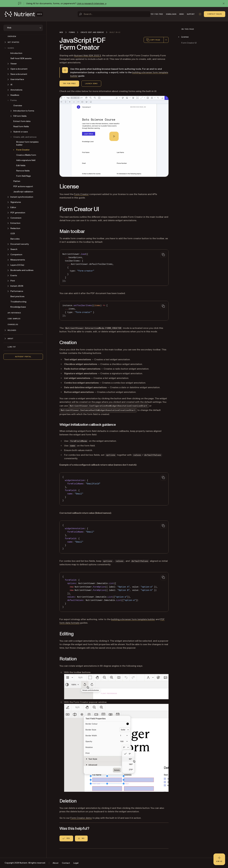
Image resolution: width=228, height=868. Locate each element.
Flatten (17, 181)
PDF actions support (23, 186)
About (56, 863)
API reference (14, 313)
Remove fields (23, 171)
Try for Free (69, 84)
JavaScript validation (23, 192)
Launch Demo (91, 84)
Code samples (14, 319)
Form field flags (24, 176)
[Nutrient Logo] (24, 14)
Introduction (16, 53)
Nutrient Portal (23, 357)
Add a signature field (26, 160)
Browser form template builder (27, 143)
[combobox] (166, 40)
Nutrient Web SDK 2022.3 (87, 56)
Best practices (17, 296)
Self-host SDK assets (21, 58)
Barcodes (15, 239)
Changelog (13, 324)
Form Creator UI (189, 43)
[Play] (114, 136)
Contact (66, 863)
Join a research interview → (92, 3)
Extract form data (22, 121)
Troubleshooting (18, 302)
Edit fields (21, 165)
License (185, 37)
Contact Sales (214, 14)
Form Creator (23, 150)
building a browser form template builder (133, 619)
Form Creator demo (81, 818)
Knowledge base (18, 307)
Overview (12, 36)
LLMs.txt (12, 347)
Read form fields (21, 127)
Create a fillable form (26, 155)
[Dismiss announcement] (224, 3)
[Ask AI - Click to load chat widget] (219, 859)
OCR (13, 234)
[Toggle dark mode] (200, 14)
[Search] (114, 14)
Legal (76, 863)
